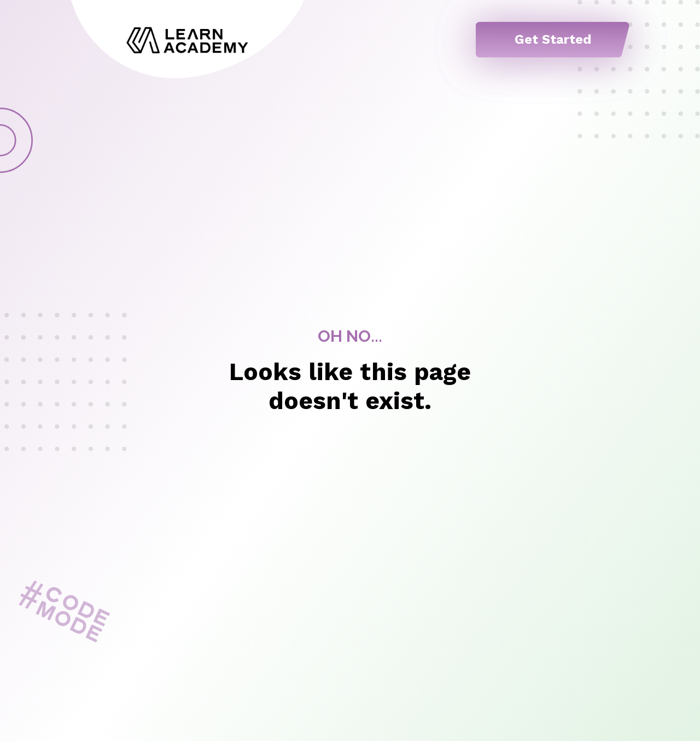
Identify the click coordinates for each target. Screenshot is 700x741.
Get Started (553, 39)
